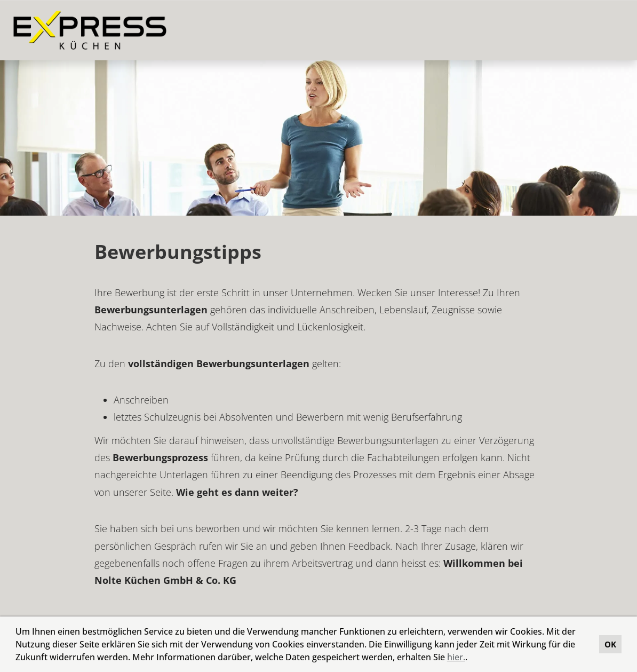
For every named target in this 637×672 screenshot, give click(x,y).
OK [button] (610, 644)
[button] (471, 659)
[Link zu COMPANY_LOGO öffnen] (90, 30)
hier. (456, 657)
